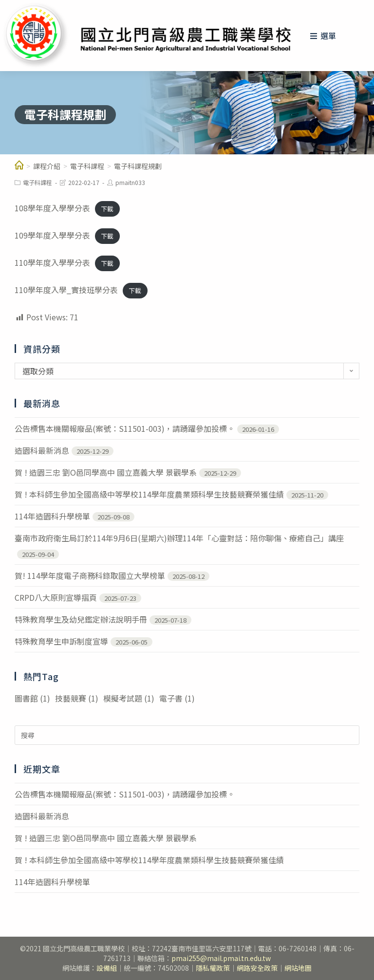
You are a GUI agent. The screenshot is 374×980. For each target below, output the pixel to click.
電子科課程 (37, 182)
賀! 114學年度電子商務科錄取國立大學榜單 (90, 575)
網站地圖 (298, 968)
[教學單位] (19, 166)
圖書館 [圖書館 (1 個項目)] (32, 698)
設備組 (107, 968)
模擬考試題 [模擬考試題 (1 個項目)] (129, 698)
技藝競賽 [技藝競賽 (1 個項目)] (77, 698)
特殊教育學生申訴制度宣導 (61, 641)
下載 (107, 209)
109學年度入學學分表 (52, 235)
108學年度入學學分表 (52, 208)
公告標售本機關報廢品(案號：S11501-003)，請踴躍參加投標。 (125, 428)
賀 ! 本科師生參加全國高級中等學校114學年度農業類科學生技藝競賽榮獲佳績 (149, 494)
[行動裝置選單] (323, 36)
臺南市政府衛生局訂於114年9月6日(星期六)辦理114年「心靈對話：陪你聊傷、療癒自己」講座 (179, 538)
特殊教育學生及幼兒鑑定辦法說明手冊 (81, 619)
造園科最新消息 (42, 450)
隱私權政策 (213, 968)
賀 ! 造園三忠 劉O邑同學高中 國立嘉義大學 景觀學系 (106, 472)
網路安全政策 (257, 968)
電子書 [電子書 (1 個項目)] (177, 698)
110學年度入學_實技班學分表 (66, 290)
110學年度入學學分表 (52, 262)
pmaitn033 (130, 182)
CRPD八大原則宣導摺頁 (56, 597)
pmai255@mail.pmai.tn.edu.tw (221, 958)
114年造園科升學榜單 (52, 516)
